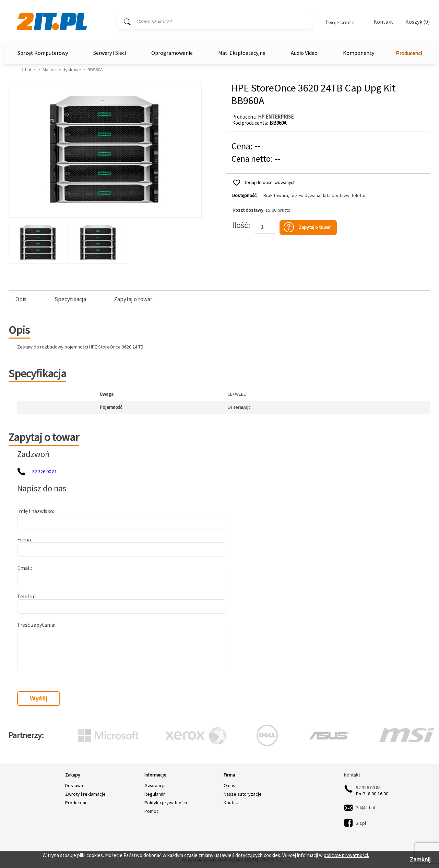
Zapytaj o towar (133, 299)
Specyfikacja (70, 299)
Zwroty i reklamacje (85, 794)
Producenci (409, 53)
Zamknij (420, 859)
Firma (24, 539)
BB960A (95, 70)
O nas (229, 785)
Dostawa (74, 785)
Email (24, 568)
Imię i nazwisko (35, 511)
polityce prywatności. (346, 855)
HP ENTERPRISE (276, 117)
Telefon (26, 596)
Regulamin (155, 794)
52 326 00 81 (45, 472)
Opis (21, 299)
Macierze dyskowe (62, 70)
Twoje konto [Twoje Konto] (340, 22)
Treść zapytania (36, 625)
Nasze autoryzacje (243, 794)
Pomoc (152, 811)
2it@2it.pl (366, 807)
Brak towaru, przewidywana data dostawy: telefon (315, 195)
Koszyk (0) (418, 22)
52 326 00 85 (368, 787)
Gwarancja (155, 785)
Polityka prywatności (166, 803)
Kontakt (383, 22)
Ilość (240, 225)
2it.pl (26, 70)
